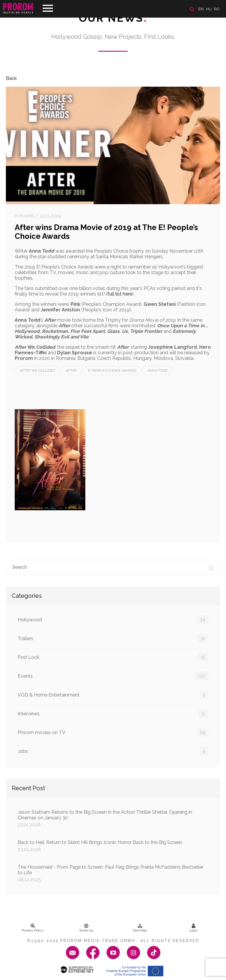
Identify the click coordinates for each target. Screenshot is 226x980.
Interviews (113, 713)
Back (11, 78)
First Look (113, 657)
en (201, 9)
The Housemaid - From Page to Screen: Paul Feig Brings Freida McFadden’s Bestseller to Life (113, 873)
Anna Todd (157, 370)
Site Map (140, 928)
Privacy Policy (33, 928)
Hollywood (113, 619)
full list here (120, 294)
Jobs (113, 751)
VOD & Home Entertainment (113, 695)
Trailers (113, 638)
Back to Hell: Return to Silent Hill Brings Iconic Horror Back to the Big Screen (113, 846)
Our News (113, 18)
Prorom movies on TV (113, 732)
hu (209, 9)
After (71, 370)
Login (193, 928)
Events (113, 676)
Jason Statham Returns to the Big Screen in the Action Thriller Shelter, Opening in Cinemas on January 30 (113, 818)
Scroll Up (86, 928)
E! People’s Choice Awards (112, 370)
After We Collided (37, 370)
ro (217, 9)
